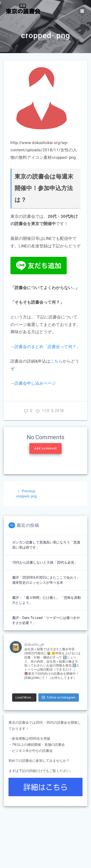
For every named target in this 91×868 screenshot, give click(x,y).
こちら (56, 361)
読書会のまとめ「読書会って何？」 (48, 347)
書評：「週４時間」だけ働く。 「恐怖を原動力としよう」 (46, 600)
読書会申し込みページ (35, 383)
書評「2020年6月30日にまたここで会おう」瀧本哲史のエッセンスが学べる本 (46, 580)
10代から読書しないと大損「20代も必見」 (45, 562)
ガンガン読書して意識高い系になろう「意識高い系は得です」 (46, 545)
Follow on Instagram (58, 697)
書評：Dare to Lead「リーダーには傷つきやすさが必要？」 (46, 620)
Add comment (45, 448)
